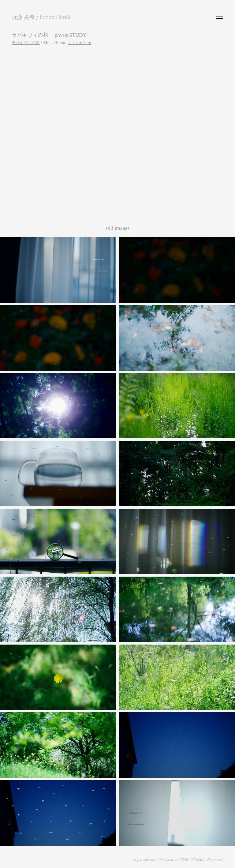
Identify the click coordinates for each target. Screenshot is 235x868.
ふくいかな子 (80, 43)
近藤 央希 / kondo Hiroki (41, 17)
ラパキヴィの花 (26, 43)
